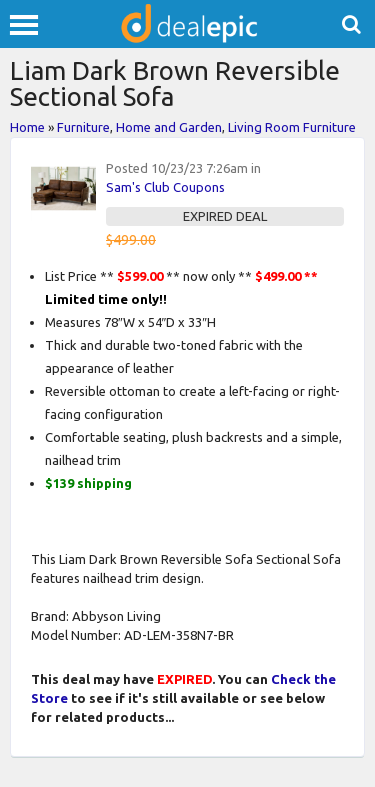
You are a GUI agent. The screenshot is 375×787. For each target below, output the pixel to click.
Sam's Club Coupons (165, 187)
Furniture (83, 127)
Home (27, 127)
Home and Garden (169, 127)
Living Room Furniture (292, 127)
